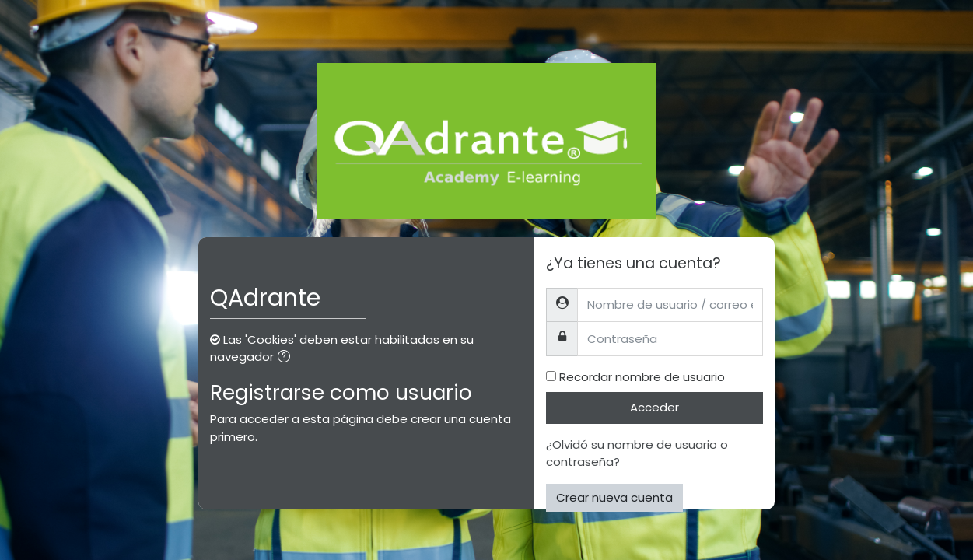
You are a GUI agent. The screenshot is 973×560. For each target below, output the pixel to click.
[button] (287, 358)
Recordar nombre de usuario (642, 377)
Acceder (654, 407)
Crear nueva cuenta (614, 497)
